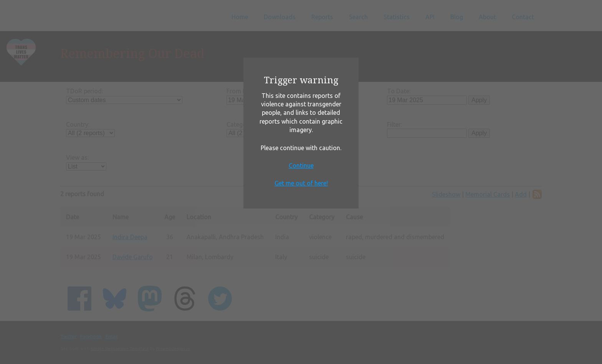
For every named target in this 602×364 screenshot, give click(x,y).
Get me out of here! (301, 183)
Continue (301, 165)
